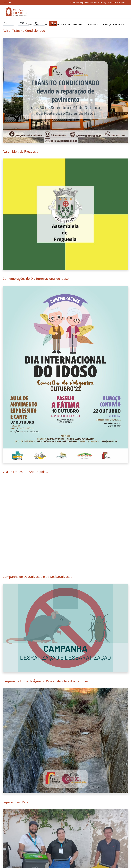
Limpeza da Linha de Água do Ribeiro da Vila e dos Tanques (46, 681)
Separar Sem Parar (16, 802)
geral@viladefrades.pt (91, 3)
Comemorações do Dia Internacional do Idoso (36, 279)
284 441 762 (74, 3)
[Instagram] (10, 2)
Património (77, 24)
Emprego (107, 24)
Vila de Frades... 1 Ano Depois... (25, 472)
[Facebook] (6, 2)
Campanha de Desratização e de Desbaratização (37, 577)
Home (31, 24)
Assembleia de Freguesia (20, 151)
